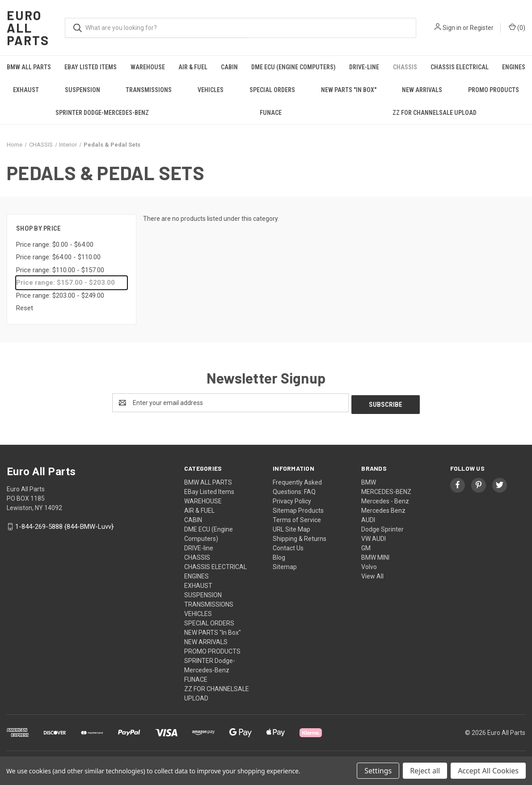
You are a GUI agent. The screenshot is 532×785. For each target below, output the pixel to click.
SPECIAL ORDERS (272, 90)
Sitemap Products (298, 509)
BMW (369, 481)
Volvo (369, 565)
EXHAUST (26, 90)
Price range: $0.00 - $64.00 (55, 245)
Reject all (425, 771)
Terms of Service (297, 518)
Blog (279, 556)
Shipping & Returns (300, 537)
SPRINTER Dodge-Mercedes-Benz (102, 113)
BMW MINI (375, 556)
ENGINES (196, 574)
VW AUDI (374, 537)
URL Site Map (291, 528)
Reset (25, 308)
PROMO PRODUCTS (494, 90)
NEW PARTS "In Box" (349, 90)
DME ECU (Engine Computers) (293, 67)
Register (482, 28)
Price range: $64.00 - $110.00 (58, 257)
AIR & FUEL (193, 67)
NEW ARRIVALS (422, 90)
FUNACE (271, 113)
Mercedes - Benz (385, 499)
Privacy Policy (292, 499)
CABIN (229, 67)
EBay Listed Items (91, 67)
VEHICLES (211, 90)
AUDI (368, 518)
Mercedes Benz (383, 509)
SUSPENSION (82, 90)
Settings (378, 771)
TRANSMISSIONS (149, 90)
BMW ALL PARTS (29, 67)
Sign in (452, 28)
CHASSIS (405, 67)
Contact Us (288, 546)
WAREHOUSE (148, 67)
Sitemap (285, 565)
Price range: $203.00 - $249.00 (60, 295)
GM (366, 546)
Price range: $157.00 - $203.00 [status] (65, 283)
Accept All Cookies (488, 771)
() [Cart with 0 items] (517, 27)
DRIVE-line (364, 67)
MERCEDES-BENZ (386, 490)
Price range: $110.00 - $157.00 (60, 270)
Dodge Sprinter (382, 528)
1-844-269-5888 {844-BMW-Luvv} (64, 525)
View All (372, 574)
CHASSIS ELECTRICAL (460, 67)
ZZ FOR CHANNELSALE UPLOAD (435, 113)
